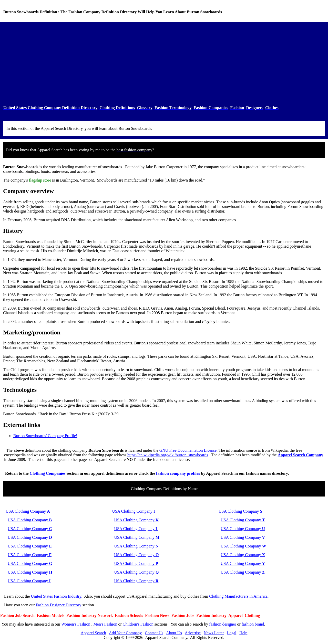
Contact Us (154, 633)
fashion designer (223, 624)
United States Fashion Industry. (57, 596)
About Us (174, 633)
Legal (232, 633)
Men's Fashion (105, 624)
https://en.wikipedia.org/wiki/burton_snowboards (168, 455)
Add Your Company (125, 633)
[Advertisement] (164, 64)
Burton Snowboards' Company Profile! (45, 436)
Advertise (193, 633)
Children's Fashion (138, 624)
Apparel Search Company (300, 455)
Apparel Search (93, 633)
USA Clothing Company (28, 511)
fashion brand (253, 624)
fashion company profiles (178, 473)
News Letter (214, 633)
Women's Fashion (76, 624)
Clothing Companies (48, 473)
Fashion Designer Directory (59, 605)
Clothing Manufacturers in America (238, 596)
